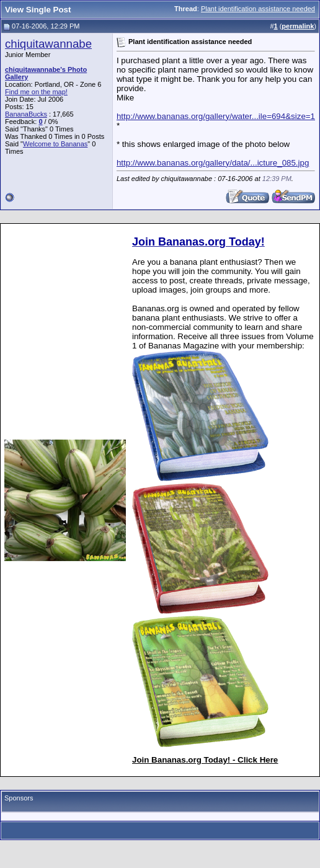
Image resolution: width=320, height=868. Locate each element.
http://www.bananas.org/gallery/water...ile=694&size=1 (216, 116)
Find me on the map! (36, 92)
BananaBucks (26, 114)
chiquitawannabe (48, 44)
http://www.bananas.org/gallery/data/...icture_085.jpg (213, 163)
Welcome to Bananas (55, 144)
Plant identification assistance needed (258, 9)
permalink (298, 26)
